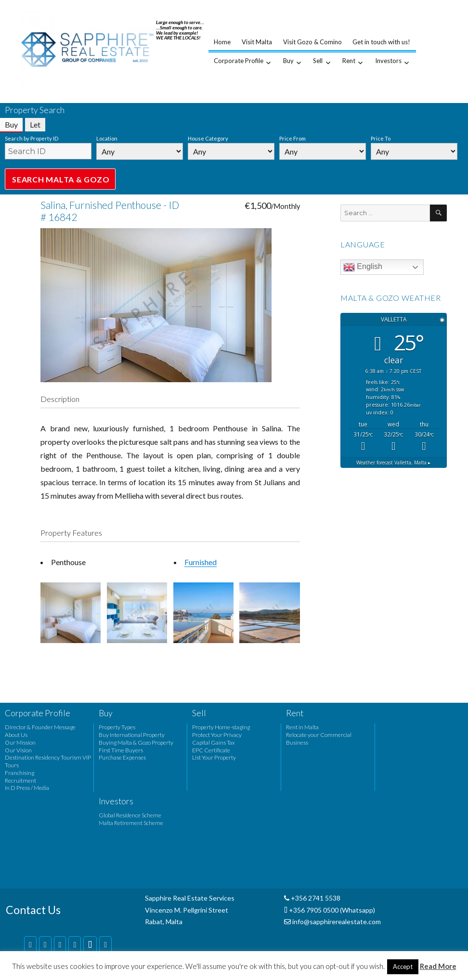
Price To (381, 138)
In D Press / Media (27, 788)
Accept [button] (403, 967)
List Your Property (214, 757)
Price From (292, 138)
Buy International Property (132, 735)
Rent (349, 61)
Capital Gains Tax (214, 742)
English (363, 267)
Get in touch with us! (381, 42)
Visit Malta (257, 42)
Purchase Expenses (122, 757)
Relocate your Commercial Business (319, 739)
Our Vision (18, 750)
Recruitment (20, 780)
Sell (318, 61)
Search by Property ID (32, 138)
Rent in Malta (302, 727)
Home (222, 42)
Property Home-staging (221, 727)
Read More (438, 966)
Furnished (201, 562)
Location (107, 138)
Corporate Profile (239, 61)
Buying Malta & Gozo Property (136, 742)
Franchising (19, 773)
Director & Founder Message (40, 727)
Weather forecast (393, 463)
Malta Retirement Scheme (131, 823)
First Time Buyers (121, 750)
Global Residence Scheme (130, 815)
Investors (388, 61)
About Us (16, 735)
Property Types (117, 727)
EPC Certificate (211, 750)
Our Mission (20, 742)
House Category (208, 138)
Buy (288, 61)
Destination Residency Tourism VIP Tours (48, 761)
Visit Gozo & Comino (312, 42)
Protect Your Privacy (217, 735)
